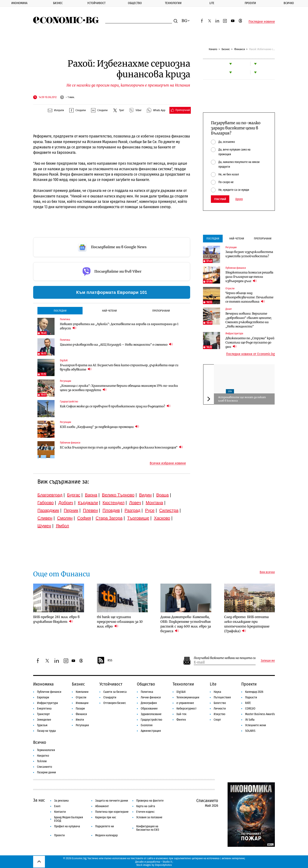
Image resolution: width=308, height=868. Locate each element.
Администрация (151, 731)
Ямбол (62, 526)
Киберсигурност (187, 709)
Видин (145, 495)
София (84, 518)
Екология (147, 725)
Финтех (181, 720)
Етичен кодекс (145, 812)
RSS (105, 661)
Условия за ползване (149, 817)
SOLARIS (250, 731)
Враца (163, 495)
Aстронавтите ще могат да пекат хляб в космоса (242, 399)
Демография (149, 703)
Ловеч (135, 503)
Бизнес (58, 3)
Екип (57, 806)
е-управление (185, 703)
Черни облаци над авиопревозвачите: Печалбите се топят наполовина (249, 297)
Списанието (44, 767)
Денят (229, 309)
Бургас (74, 495)
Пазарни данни (47, 772)
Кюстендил (114, 503)
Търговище (138, 518)
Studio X (167, 862)
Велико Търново (118, 495)
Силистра (169, 510)
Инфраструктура (234, 333)
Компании (82, 692)
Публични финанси (70, 443)
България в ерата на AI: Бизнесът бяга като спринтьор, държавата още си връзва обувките (119, 367)
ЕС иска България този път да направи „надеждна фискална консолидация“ (121, 447)
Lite (212, 3)
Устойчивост (96, 3)
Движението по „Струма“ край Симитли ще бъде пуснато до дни (250, 342)
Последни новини (262, 22)
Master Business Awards (260, 714)
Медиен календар (106, 835)
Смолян (65, 518)
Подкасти (251, 697)
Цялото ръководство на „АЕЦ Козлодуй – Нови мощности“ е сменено (116, 344)
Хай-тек (181, 714)
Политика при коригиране (112, 812)
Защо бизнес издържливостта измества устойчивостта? (249, 254)
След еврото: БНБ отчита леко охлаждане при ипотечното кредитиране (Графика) (247, 624)
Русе (150, 510)
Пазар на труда (46, 731)
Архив (239, 199)
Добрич (66, 503)
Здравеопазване (151, 714)
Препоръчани (161, 311)
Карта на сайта (146, 806)
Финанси (240, 49)
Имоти (80, 720)
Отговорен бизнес (115, 703)
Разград (132, 510)
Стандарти (110, 697)
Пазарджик (48, 510)
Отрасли (230, 288)
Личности (220, 709)
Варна (91, 495)
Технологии (173, 3)
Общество (135, 3)
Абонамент (102, 806)
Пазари (80, 709)
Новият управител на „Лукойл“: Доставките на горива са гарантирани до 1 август (119, 326)
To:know (42, 761)
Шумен (44, 526)
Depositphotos (164, 865)
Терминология (46, 750)
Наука (217, 692)
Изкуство (219, 714)
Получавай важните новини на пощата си (225, 658)
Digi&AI (64, 360)
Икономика (19, 3)
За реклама (61, 801)
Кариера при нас (106, 817)
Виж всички (267, 572)
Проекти (250, 3)
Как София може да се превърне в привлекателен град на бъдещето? (115, 406)
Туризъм (42, 725)
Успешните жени (256, 725)
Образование (149, 709)
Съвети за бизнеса (115, 692)
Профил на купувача (67, 826)
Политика (65, 319)
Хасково (162, 518)
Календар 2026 (254, 692)
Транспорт (43, 714)
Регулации (65, 381)
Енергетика (44, 709)
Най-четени (109, 311)
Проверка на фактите (150, 801)
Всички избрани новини (168, 463)
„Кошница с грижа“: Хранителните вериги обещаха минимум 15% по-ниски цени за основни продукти (119, 388)
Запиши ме (268, 661)
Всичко (289, 3)
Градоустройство (69, 402)
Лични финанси (151, 697)
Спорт (217, 720)
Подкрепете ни (105, 826)
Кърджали (88, 503)
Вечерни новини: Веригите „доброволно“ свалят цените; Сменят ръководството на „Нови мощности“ (249, 320)
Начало (213, 49)
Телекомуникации (188, 697)
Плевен (90, 510)
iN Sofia (250, 720)
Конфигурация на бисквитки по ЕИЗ (148, 828)
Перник (71, 510)
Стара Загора (109, 518)
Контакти (60, 812)
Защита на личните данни (112, 801)
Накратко (43, 756)
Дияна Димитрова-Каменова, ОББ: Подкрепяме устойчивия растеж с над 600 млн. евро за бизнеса (186, 624)
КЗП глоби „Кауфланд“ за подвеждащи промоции (99, 427)
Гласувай (220, 199)
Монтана (154, 503)
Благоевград (50, 495)
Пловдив (111, 510)
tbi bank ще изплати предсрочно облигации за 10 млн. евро (120, 622)
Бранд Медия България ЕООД (69, 819)
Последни (60, 311)
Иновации (82, 703)
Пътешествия (222, 697)
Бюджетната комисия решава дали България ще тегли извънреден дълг (249, 277)
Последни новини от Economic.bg (250, 354)
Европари (43, 697)
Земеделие (44, 720)
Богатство (220, 703)
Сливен (45, 518)
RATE (248, 703)
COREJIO (250, 709)
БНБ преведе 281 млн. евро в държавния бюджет (56, 619)
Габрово (46, 503)
